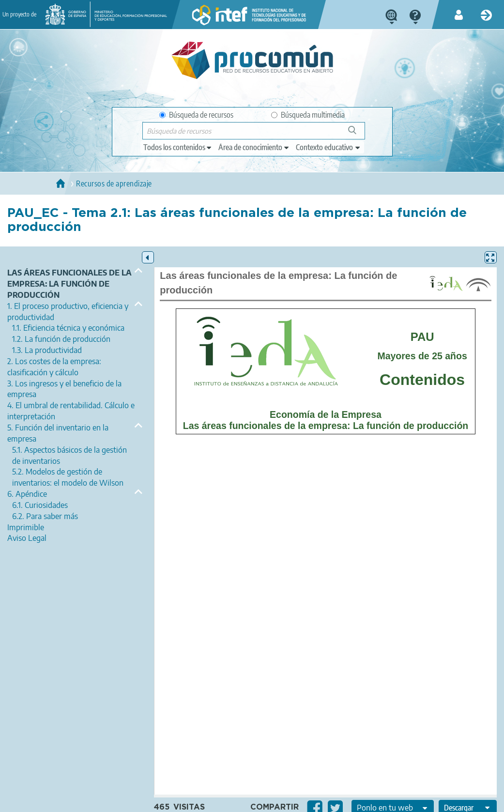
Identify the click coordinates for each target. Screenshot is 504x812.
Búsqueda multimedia (308, 115)
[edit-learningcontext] (328, 147)
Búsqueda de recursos (196, 115)
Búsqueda (358, 134)
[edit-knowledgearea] (254, 147)
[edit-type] (178, 147)
